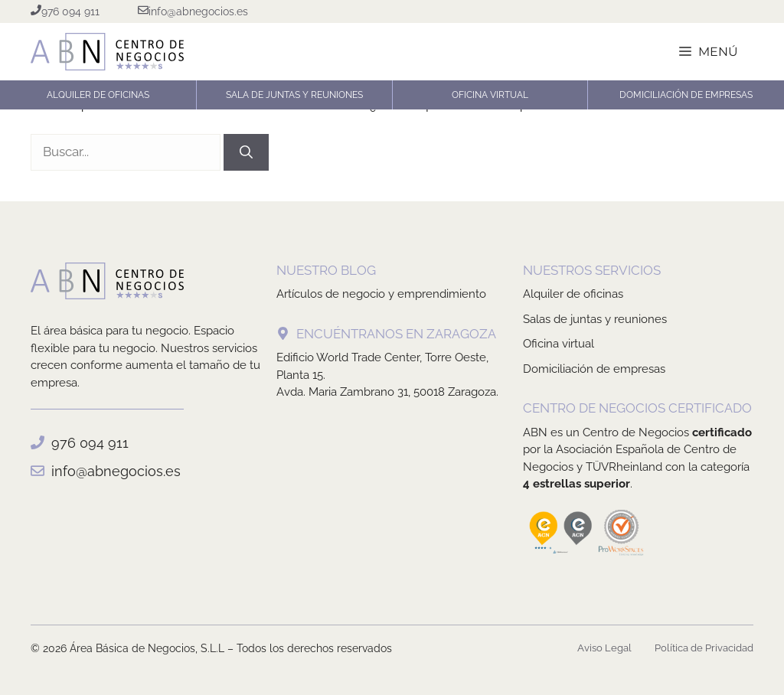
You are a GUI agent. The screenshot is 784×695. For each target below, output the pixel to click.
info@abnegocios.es (116, 471)
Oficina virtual (559, 344)
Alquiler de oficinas (98, 95)
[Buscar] (246, 152)
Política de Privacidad (704, 648)
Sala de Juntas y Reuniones (294, 95)
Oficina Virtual (490, 95)
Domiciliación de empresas (594, 369)
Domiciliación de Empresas (686, 95)
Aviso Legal (604, 648)
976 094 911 (90, 443)
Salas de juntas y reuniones (595, 319)
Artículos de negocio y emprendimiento (381, 294)
